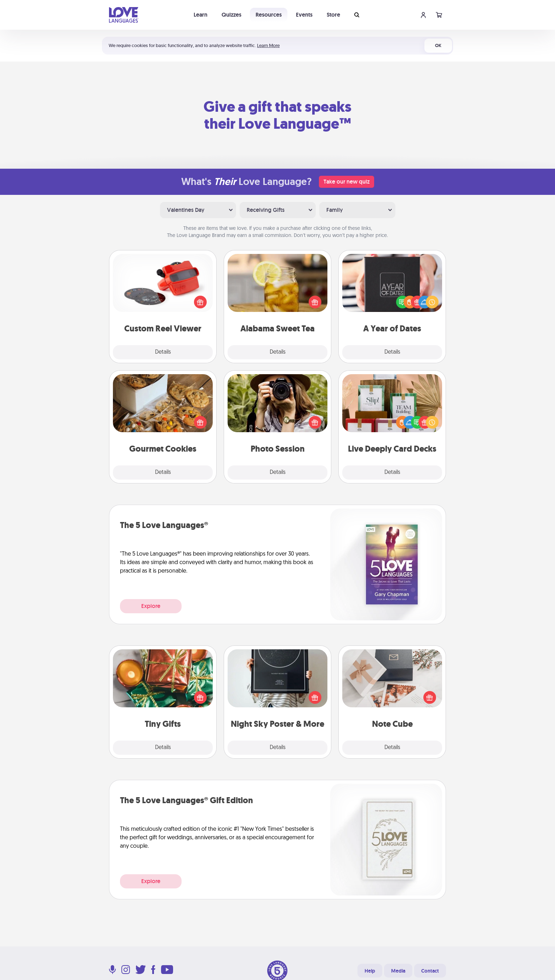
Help (370, 971)
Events (304, 15)
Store (333, 15)
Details (163, 352)
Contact (430, 971)
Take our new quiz (347, 182)
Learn (201, 15)
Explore (151, 606)
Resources (269, 15)
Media (398, 971)
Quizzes (231, 15)
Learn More (268, 45)
